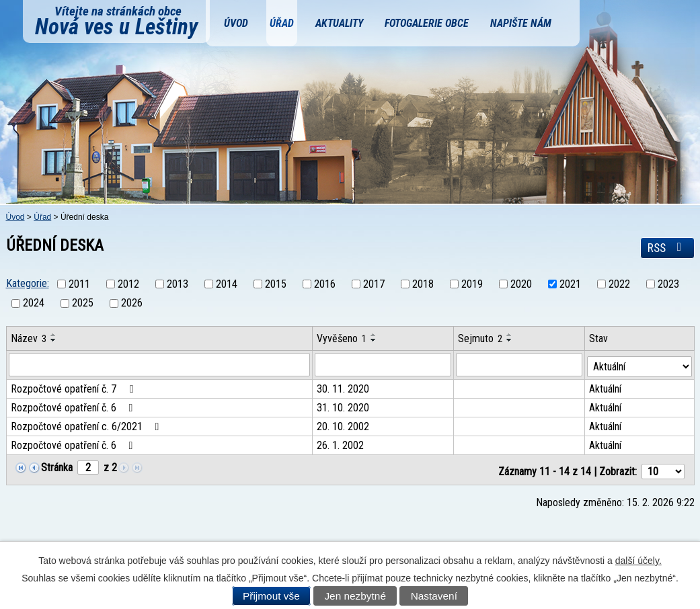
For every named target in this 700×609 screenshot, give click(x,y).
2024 (34, 303)
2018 (423, 284)
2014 (227, 284)
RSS (667, 248)
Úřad (282, 23)
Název (29, 338)
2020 (521, 284)
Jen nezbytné (355, 596)
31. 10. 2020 (344, 406)
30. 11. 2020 (344, 388)
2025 (83, 303)
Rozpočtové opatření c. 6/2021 (87, 425)
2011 (79, 284)
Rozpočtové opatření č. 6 (74, 406)
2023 (668, 284)
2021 (570, 284)
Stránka (57, 466)
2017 (374, 284)
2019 (472, 284)
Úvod (236, 23)
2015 (276, 284)
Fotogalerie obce (427, 23)
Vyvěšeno (342, 338)
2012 (128, 284)
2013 (178, 284)
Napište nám (521, 23)
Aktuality (339, 23)
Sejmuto (481, 338)
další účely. (638, 561)
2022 (619, 284)
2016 (325, 284)
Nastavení (434, 596)
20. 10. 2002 (344, 425)
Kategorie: (28, 283)
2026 (132, 303)
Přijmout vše (271, 596)
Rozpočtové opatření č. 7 (74, 388)
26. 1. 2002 (341, 444)
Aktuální (606, 388)
